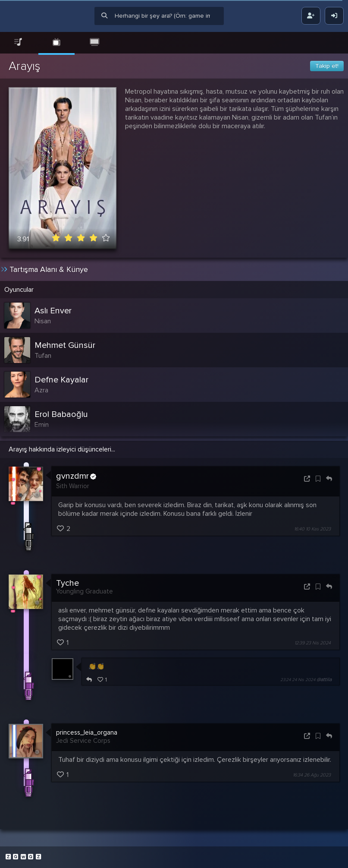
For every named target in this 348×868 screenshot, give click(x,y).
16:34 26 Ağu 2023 (312, 775)
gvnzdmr (76, 477)
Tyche (67, 583)
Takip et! (327, 66)
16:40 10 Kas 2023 (312, 529)
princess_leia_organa (87, 732)
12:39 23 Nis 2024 (313, 643)
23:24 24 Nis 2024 (298, 680)
